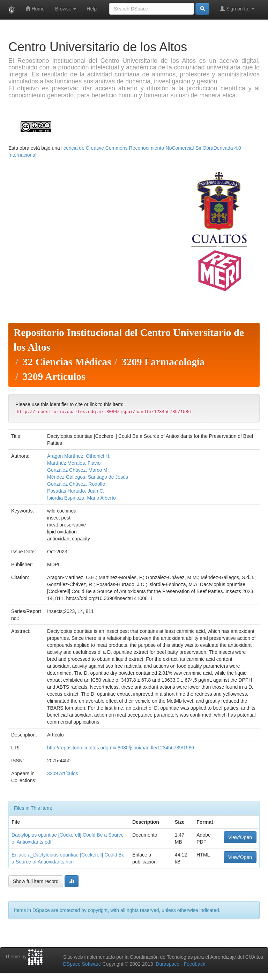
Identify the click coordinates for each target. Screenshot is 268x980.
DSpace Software (82, 964)
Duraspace (167, 964)
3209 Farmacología (163, 362)
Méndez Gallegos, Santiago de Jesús (88, 477)
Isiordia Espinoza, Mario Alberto (81, 498)
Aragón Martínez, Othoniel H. (79, 456)
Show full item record (36, 881)
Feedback (194, 964)
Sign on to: (237, 9)
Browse (66, 9)
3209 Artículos (54, 376)
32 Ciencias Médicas (67, 362)
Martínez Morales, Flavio (74, 463)
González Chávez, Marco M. (78, 470)
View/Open (240, 837)
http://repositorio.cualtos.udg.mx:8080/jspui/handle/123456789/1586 (121, 748)
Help (92, 9)
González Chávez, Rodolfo (76, 484)
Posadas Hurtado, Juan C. (76, 491)
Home (35, 9)
